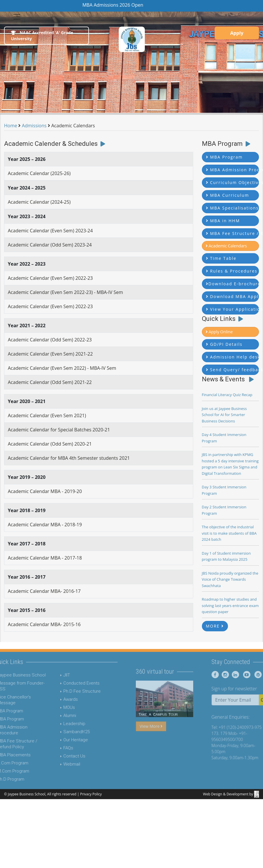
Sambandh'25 (66, 732)
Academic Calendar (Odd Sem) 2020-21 (50, 444)
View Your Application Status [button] (233, 309)
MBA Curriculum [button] (228, 195)
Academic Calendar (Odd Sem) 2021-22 (50, 382)
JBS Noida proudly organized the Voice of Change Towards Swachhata (230, 579)
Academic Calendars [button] (226, 246)
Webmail (61, 764)
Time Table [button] (221, 258)
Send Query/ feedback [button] (233, 370)
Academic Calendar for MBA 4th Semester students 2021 (69, 458)
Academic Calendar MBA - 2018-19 (45, 525)
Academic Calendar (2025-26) (39, 173)
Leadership (64, 724)
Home (11, 126)
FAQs (58, 748)
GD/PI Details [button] (224, 344)
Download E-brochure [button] (233, 284)
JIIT (56, 675)
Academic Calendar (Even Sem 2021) (47, 415)
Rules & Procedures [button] (232, 271)
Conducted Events (71, 683)
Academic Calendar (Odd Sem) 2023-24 (50, 245)
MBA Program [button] (224, 157)
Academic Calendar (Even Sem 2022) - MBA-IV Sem (62, 368)
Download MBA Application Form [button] (233, 296)
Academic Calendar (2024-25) (39, 202)
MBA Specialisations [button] (232, 208)
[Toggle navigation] (17, 17)
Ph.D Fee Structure (72, 691)
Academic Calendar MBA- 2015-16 (44, 624)
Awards (60, 699)
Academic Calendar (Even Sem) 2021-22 (50, 354)
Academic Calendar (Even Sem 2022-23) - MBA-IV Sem (65, 292)
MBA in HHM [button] (223, 221)
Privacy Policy (91, 794)
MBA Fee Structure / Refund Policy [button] (233, 233)
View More (151, 736)
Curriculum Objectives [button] (233, 182)
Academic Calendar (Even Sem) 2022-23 (50, 278)
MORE (215, 626)
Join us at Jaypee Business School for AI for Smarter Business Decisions (224, 415)
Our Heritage (65, 740)
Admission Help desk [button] (233, 357)
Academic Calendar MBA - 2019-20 (45, 491)
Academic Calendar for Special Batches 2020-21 (59, 430)
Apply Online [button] (219, 332)
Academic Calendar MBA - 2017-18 (45, 558)
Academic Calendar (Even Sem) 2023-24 (50, 231)
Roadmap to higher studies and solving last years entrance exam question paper (230, 605)
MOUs (59, 707)
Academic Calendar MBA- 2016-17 (44, 591)
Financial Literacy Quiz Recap (227, 395)
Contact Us (64, 756)
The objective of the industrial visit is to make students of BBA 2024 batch (229, 533)
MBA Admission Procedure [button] (233, 170)
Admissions (34, 126)
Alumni (59, 716)
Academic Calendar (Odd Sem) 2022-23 (50, 340)
